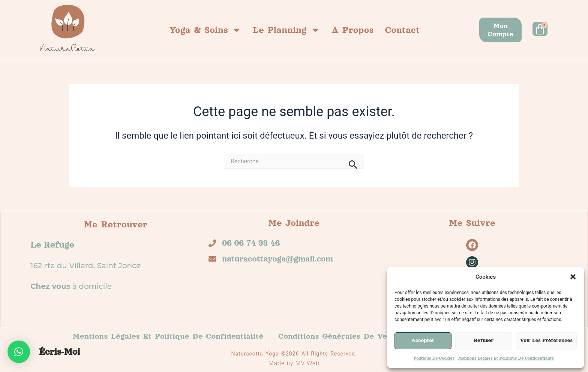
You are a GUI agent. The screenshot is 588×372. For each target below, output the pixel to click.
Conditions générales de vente (339, 336)
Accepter (423, 340)
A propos (353, 30)
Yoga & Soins (205, 30)
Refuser (484, 340)
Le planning (286, 30)
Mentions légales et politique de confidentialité (506, 358)
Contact (403, 30)
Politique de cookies (434, 358)
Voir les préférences (546, 340)
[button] (573, 277)
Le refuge (52, 245)
